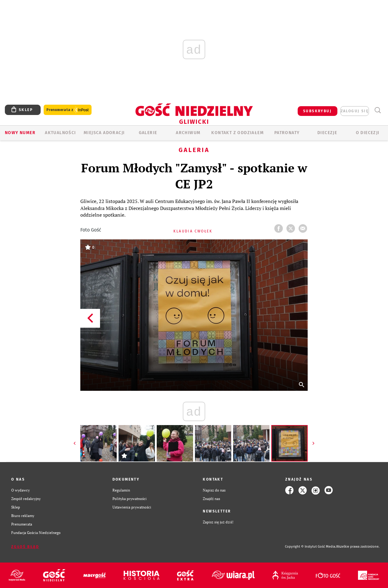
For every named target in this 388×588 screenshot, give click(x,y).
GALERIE (148, 133)
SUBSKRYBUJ (317, 111)
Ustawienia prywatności (132, 507)
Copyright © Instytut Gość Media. (311, 547)
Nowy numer (20, 133)
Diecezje (327, 133)
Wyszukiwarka (378, 110)
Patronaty (287, 133)
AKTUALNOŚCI (60, 133)
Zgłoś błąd (25, 547)
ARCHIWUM (188, 133)
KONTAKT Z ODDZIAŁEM (237, 133)
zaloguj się (355, 111)
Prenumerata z (68, 110)
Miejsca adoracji (104, 133)
